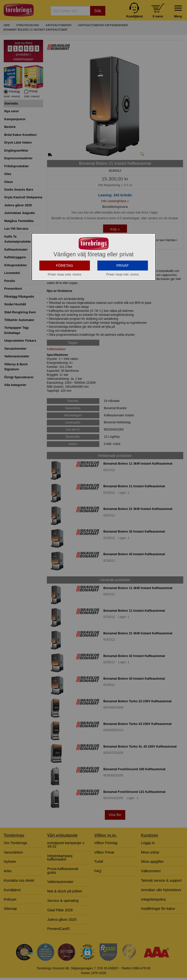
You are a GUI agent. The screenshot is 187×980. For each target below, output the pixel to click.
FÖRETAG (65, 301)
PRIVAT (123, 301)
